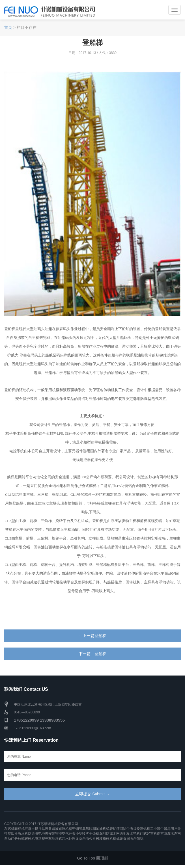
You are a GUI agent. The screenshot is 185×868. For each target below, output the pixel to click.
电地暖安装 (47, 834)
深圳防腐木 (108, 834)
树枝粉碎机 (104, 839)
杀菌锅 (138, 839)
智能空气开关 (65, 834)
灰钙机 (9, 829)
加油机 (101, 829)
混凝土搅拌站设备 (38, 829)
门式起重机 (149, 834)
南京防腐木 (165, 834)
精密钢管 (76, 829)
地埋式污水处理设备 (67, 839)
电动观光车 (43, 839)
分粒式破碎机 (25, 839)
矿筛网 (118, 829)
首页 (8, 27)
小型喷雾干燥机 (87, 834)
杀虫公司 (89, 839)
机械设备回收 (123, 839)
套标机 (20, 829)
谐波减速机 (60, 829)
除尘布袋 (130, 829)
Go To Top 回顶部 (92, 858)
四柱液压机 (20, 834)
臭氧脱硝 (89, 829)
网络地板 (123, 834)
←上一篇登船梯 (92, 636)
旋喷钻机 (143, 829)
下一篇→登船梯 (92, 654)
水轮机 (135, 834)
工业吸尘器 (159, 829)
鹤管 (109, 829)
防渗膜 (33, 834)
